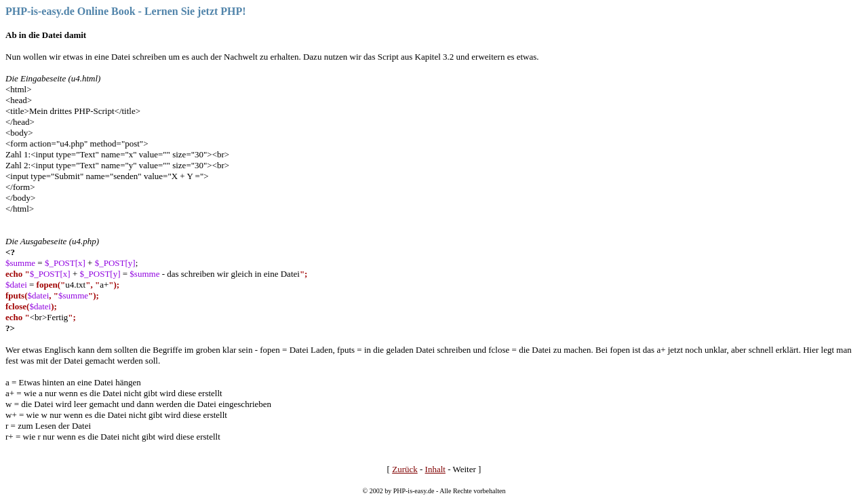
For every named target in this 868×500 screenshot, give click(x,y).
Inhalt (435, 469)
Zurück (405, 469)
